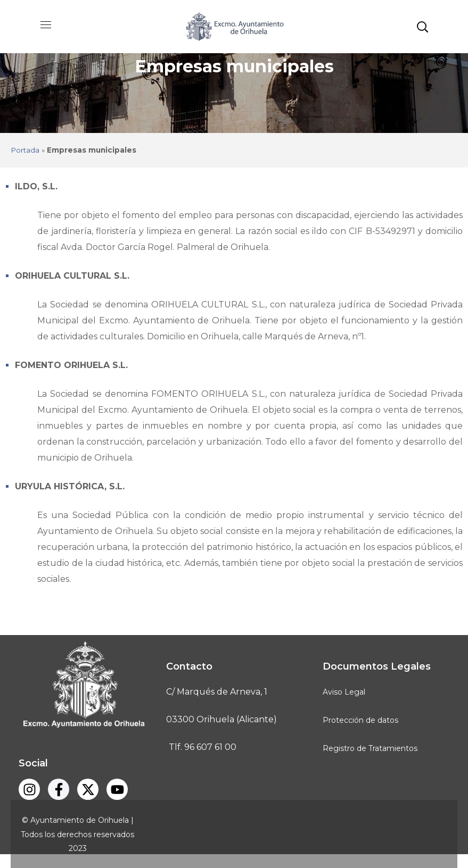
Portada (25, 150)
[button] (422, 27)
